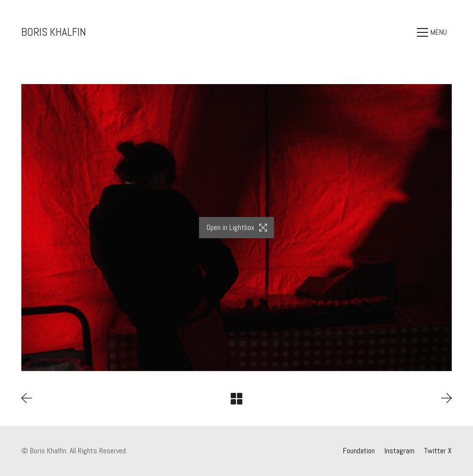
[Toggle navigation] (434, 32)
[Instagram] (399, 451)
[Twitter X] (438, 451)
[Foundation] (359, 451)
